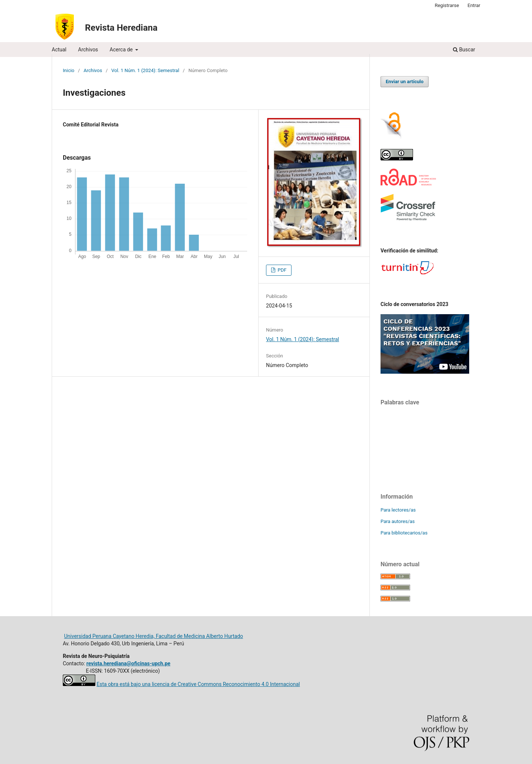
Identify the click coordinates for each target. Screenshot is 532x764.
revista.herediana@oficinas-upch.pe (129, 663)
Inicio (69, 70)
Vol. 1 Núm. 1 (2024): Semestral (145, 70)
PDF (281, 270)
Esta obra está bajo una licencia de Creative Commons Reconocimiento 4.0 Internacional (198, 684)
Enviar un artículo (405, 82)
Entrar (474, 5)
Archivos (88, 50)
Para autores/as (398, 521)
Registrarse (447, 5)
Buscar (464, 50)
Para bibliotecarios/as (404, 533)
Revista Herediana (121, 28)
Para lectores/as (398, 510)
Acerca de (122, 50)
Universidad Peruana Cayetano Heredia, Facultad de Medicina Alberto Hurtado (153, 636)
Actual (59, 50)
